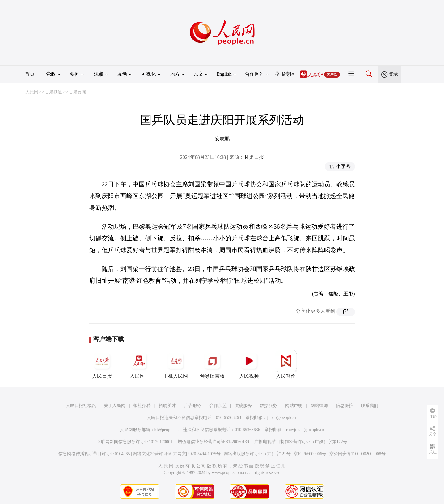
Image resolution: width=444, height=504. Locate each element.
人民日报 (102, 364)
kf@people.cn (167, 430)
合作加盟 (218, 406)
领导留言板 (212, 364)
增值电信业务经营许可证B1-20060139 (213, 442)
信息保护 (345, 406)
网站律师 (319, 406)
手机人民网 (175, 364)
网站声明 (294, 406)
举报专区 (285, 74)
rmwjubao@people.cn (305, 430)
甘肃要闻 (78, 92)
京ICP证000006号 (310, 454)
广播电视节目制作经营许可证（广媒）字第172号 (301, 442)
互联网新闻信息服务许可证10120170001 (135, 442)
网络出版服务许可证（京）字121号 (257, 454)
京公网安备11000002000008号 (357, 454)
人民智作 (286, 364)
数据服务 (269, 406)
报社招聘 (142, 406)
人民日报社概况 (81, 406)
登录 (393, 74)
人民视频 (249, 364)
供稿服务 (243, 406)
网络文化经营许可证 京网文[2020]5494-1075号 (177, 454)
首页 (30, 74)
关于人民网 (115, 406)
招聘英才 (167, 406)
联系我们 (370, 406)
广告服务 (193, 406)
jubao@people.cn (282, 418)
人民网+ (139, 364)
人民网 (32, 92)
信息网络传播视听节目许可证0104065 (94, 454)
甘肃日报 (254, 157)
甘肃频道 (53, 92)
